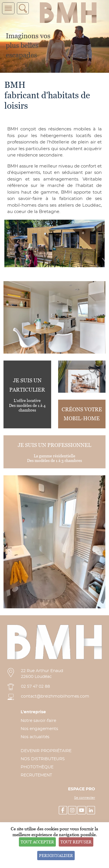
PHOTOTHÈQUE (37, 767)
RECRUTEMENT (36, 775)
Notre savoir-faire (38, 721)
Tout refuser (76, 842)
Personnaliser (56, 855)
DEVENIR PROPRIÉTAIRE (46, 751)
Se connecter (85, 798)
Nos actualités (35, 737)
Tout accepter (37, 842)
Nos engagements (39, 729)
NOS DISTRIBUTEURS (43, 759)
